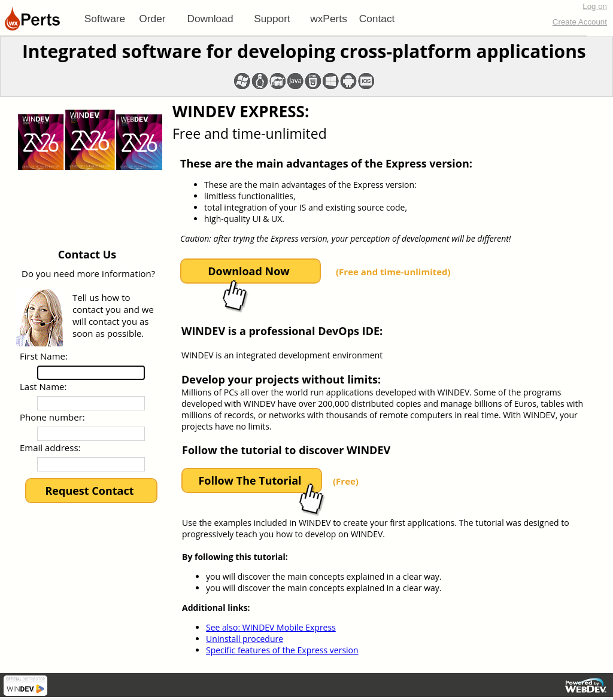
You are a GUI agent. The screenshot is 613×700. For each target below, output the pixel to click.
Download (210, 19)
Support (272, 19)
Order (152, 19)
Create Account (580, 22)
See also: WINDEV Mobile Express (271, 627)
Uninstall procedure (245, 639)
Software (105, 19)
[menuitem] (105, 19)
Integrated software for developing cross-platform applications (304, 51)
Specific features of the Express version (282, 650)
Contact (377, 19)
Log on (595, 6)
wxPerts (329, 19)
